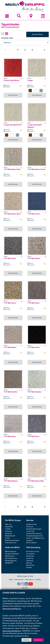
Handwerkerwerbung (34, 533)
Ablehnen (27, 640)
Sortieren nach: (7, 38)
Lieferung (30, 558)
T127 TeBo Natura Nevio (12, 214)
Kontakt (29, 567)
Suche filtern (37, 34)
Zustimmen (38, 640)
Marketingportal (11, 561)
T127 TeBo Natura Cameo (36, 169)
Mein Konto (30, 565)
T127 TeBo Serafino (11, 392)
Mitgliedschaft (10, 536)
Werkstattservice (11, 558)
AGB (11, 580)
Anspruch (8, 531)
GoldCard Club (31, 524)
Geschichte (9, 527)
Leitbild (8, 529)
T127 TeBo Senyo (10, 436)
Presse (7, 538)
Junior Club (30, 531)
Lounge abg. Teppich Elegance (35, 126)
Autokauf (29, 540)
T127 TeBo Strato (33, 303)
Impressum (29, 580)
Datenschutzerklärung (12, 609)
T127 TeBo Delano (34, 258)
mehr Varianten (13, 95)
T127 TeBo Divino (34, 347)
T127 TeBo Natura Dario (12, 169)
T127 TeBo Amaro (34, 214)
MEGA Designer (11, 552)
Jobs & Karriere (11, 543)
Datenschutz (19, 580)
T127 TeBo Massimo (11, 481)
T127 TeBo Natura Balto (36, 481)
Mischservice (10, 556)
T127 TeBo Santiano (34, 392)
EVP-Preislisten (31, 543)
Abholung (30, 561)
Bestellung (30, 556)
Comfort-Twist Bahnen (11, 80)
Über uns (8, 524)
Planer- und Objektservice (35, 538)
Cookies (38, 580)
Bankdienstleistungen (34, 529)
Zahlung (29, 563)
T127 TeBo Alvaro (10, 303)
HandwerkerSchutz (12, 554)
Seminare (30, 527)
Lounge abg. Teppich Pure (13, 125)
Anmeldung (30, 554)
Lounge (30, 80)
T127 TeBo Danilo (10, 258)
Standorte (9, 533)
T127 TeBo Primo (33, 436)
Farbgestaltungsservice (35, 536)
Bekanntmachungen (12, 540)
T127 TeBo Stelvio (10, 347)
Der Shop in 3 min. (33, 552)
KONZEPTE (9, 563)
